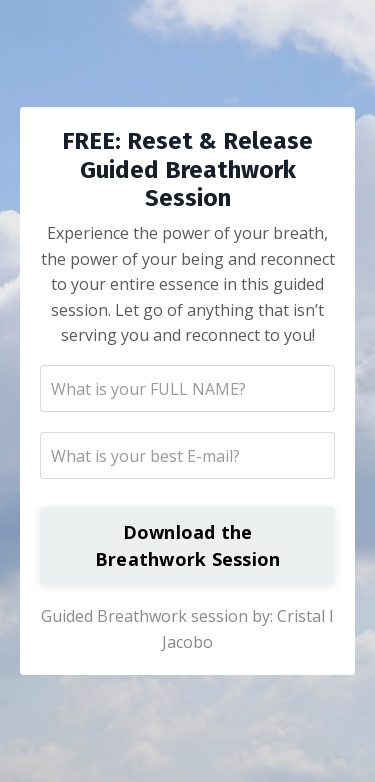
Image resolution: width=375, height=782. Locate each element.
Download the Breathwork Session (188, 545)
